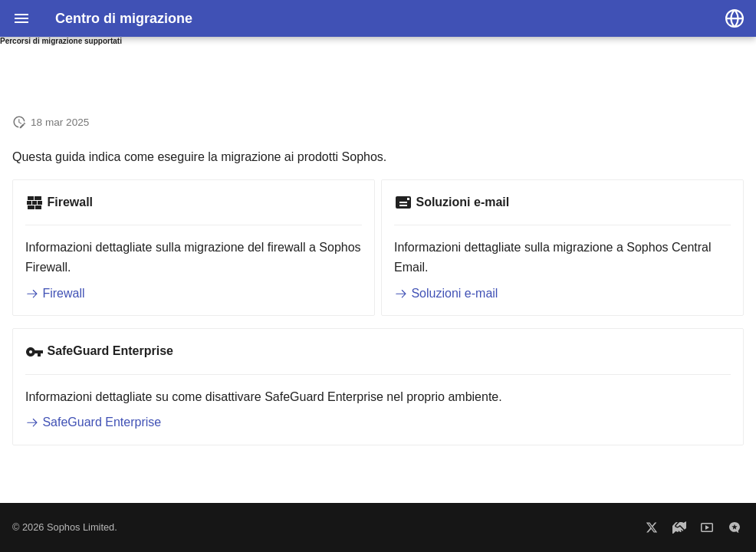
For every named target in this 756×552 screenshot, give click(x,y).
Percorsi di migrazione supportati (61, 41)
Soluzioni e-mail (446, 293)
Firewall (55, 293)
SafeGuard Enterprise (93, 422)
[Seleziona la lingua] (735, 18)
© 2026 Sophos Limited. (65, 527)
